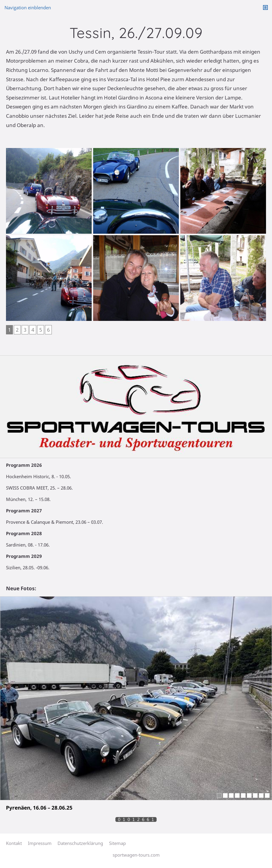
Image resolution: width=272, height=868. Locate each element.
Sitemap (117, 843)
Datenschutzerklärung (80, 843)
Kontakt (14, 843)
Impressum (40, 843)
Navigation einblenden (28, 7)
